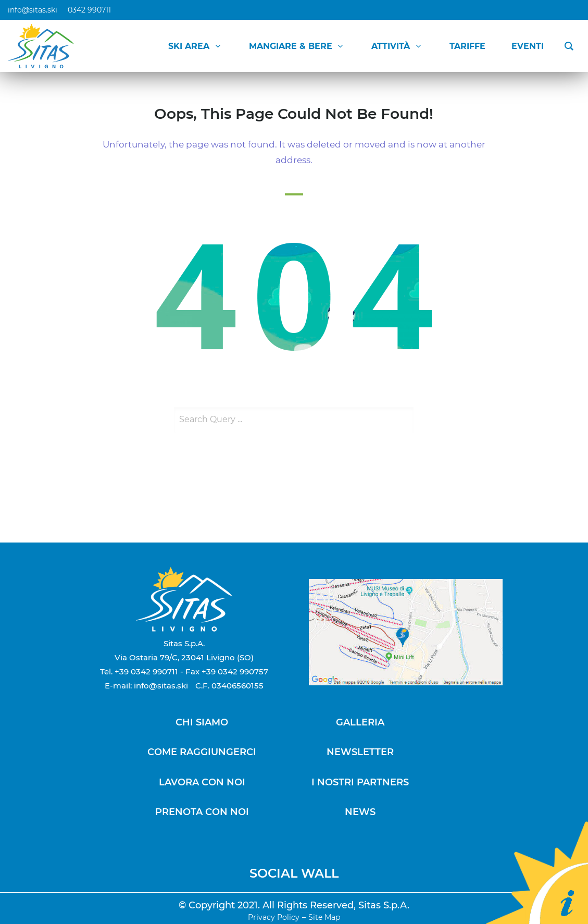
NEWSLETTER (360, 752)
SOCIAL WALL (294, 873)
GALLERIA (360, 722)
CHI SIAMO (202, 722)
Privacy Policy (274, 917)
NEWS (360, 812)
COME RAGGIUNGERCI (202, 752)
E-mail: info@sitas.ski (146, 686)
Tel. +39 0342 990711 (139, 672)
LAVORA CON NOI (202, 782)
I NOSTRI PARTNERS (360, 782)
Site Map (324, 917)
